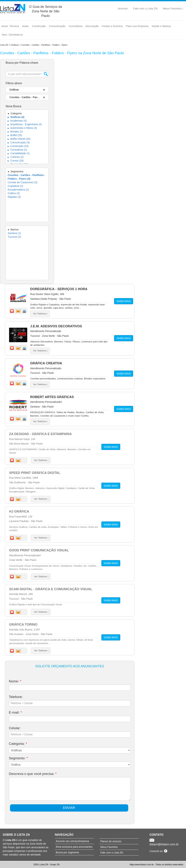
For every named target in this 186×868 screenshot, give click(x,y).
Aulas (25, 26)
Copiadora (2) (15, 186)
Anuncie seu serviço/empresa (72, 841)
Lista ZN (4, 45)
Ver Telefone (40, 314)
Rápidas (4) (14, 197)
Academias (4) (17, 121)
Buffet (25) (15, 135)
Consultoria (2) (17, 150)
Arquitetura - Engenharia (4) (25, 124)
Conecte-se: (158, 851)
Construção (39, 26)
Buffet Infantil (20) (19, 139)
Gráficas (15, 45)
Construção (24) (18, 146)
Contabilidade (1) (19, 153)
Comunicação (57, 26)
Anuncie (123, 8)
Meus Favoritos (173, 9)
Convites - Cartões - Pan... (24, 97)
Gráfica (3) (14, 193)
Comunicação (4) (19, 142)
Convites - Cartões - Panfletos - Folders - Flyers (44, 45)
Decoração (92, 26)
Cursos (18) (16, 161)
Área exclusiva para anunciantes (74, 847)
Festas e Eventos (112, 26)
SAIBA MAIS (124, 301)
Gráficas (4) (16, 117)
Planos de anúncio (111, 841)
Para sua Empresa (137, 26)
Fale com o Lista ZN (145, 8)
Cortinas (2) (16, 157)
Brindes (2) (15, 132)
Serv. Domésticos (12, 35)
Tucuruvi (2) (14, 237)
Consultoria (76, 26)
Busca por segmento (67, 852)
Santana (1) (14, 233)
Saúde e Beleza (161, 26)
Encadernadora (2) (18, 190)
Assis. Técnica (10, 26)
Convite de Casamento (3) (22, 182)
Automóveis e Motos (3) (22, 128)
